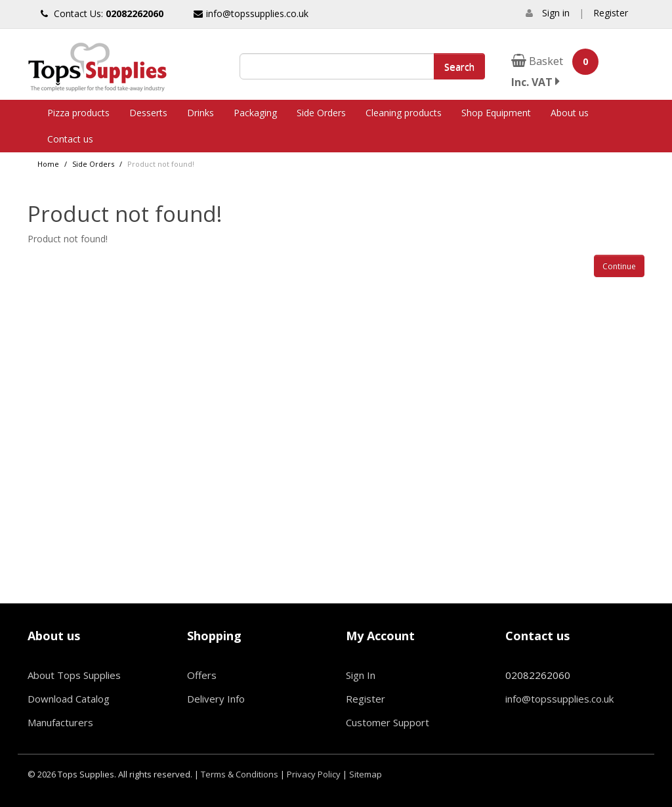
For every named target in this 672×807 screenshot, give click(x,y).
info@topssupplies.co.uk (251, 13)
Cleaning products (404, 113)
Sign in (556, 13)
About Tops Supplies (74, 675)
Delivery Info (216, 699)
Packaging (255, 113)
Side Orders (321, 113)
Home (48, 164)
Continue (619, 266)
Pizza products (78, 113)
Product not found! (161, 164)
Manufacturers (60, 722)
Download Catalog (69, 699)
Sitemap (366, 774)
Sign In (361, 675)
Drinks (200, 113)
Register (611, 13)
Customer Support (388, 722)
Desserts (148, 113)
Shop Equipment (496, 113)
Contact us (70, 139)
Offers (202, 675)
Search (459, 66)
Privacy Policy (314, 774)
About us (570, 113)
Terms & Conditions (240, 774)
